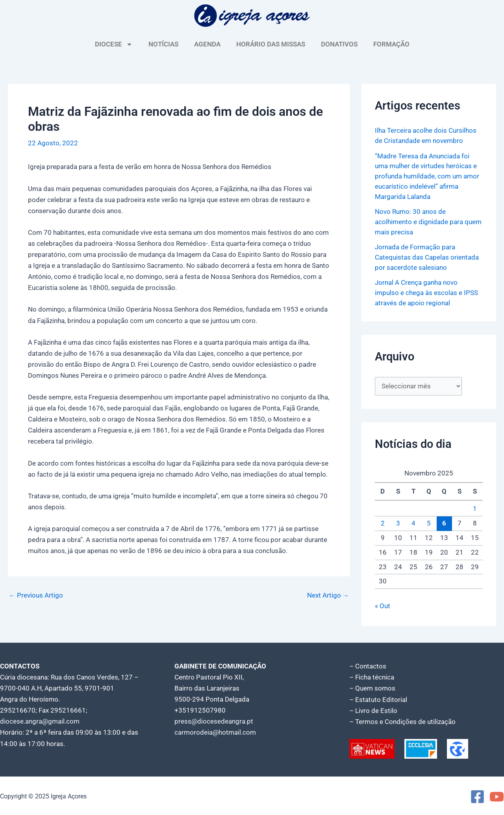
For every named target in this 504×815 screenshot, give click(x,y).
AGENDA (207, 44)
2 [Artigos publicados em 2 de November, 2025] (383, 522)
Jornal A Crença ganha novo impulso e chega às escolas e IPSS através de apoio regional (426, 291)
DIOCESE (114, 44)
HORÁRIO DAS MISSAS (271, 44)
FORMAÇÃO (391, 44)
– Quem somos (372, 687)
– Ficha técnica (372, 676)
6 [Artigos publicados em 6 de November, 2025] (444, 522)
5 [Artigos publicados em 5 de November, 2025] (429, 522)
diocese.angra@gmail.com (40, 720)
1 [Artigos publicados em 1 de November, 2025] (475, 508)
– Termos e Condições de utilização (402, 720)
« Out (383, 605)
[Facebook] (477, 796)
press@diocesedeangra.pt (214, 720)
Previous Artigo (36, 595)
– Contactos (368, 665)
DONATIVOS (339, 44)
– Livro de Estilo (373, 709)
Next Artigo (328, 595)
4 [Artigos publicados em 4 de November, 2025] (413, 522)
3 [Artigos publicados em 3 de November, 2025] (398, 522)
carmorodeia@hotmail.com (215, 731)
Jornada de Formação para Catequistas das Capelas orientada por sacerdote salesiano (427, 256)
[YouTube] (497, 796)
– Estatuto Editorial (378, 698)
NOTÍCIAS (163, 44)
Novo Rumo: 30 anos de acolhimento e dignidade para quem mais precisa (428, 221)
